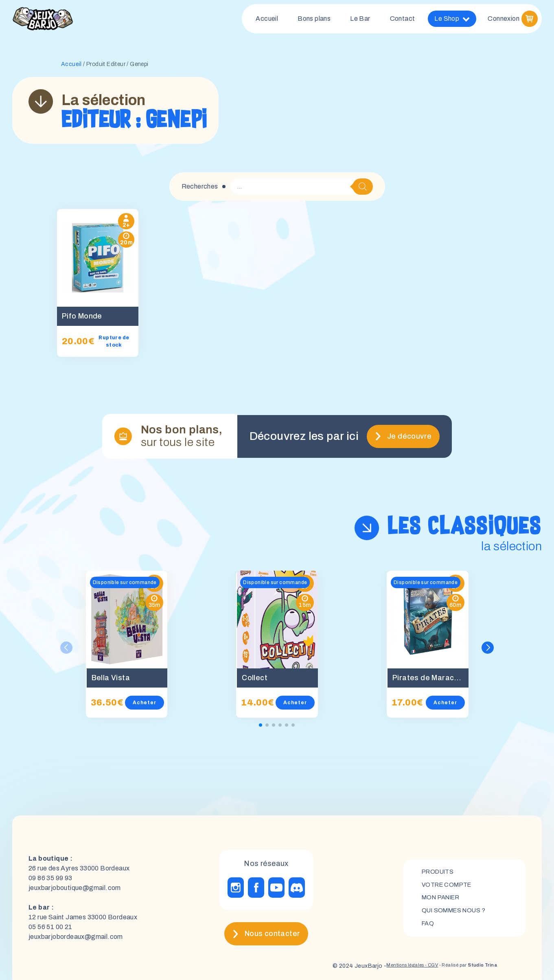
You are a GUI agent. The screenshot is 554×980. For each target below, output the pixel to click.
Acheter (153, 700)
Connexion (504, 20)
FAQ (428, 923)
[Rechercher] (363, 190)
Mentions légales (380, 964)
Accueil (267, 20)
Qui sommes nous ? (457, 909)
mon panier (444, 895)
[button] (488, 645)
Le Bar (360, 20)
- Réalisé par (460, 964)
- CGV (413, 964)
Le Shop (452, 20)
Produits (440, 867)
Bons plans (314, 20)
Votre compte (449, 881)
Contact (403, 20)
